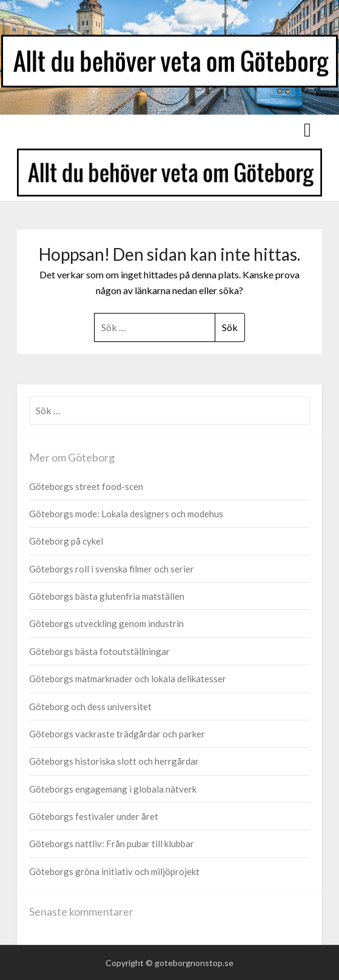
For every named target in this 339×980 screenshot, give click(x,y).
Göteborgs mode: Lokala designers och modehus (126, 514)
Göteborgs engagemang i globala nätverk (113, 789)
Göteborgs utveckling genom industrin (106, 623)
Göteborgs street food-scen (86, 486)
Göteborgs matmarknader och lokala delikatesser (128, 679)
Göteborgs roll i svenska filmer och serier (112, 569)
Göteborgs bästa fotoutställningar (99, 651)
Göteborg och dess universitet (90, 706)
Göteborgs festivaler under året (94, 816)
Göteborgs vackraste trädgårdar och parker (117, 734)
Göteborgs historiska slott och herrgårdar (114, 761)
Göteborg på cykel (66, 541)
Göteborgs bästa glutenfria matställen (107, 596)
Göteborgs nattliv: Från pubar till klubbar (112, 844)
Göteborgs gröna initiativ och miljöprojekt (114, 871)
